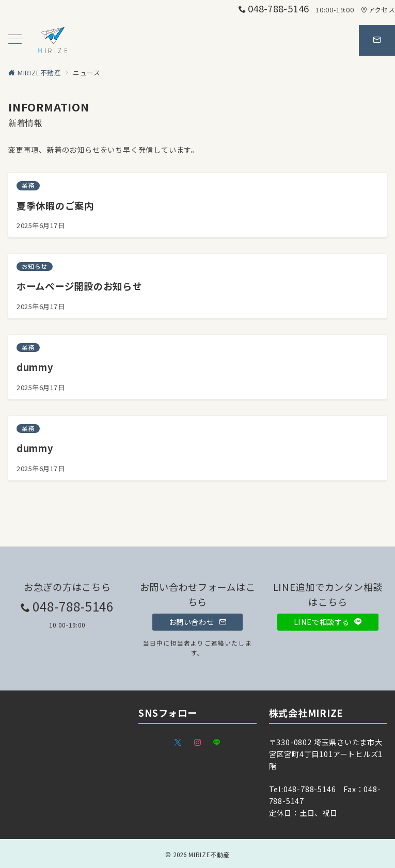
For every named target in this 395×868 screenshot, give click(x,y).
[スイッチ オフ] (377, 40)
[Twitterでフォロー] (178, 742)
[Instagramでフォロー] (198, 742)
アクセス (378, 10)
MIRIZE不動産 (209, 855)
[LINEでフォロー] (217, 742)
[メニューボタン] (15, 40)
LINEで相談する (328, 622)
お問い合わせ (198, 622)
